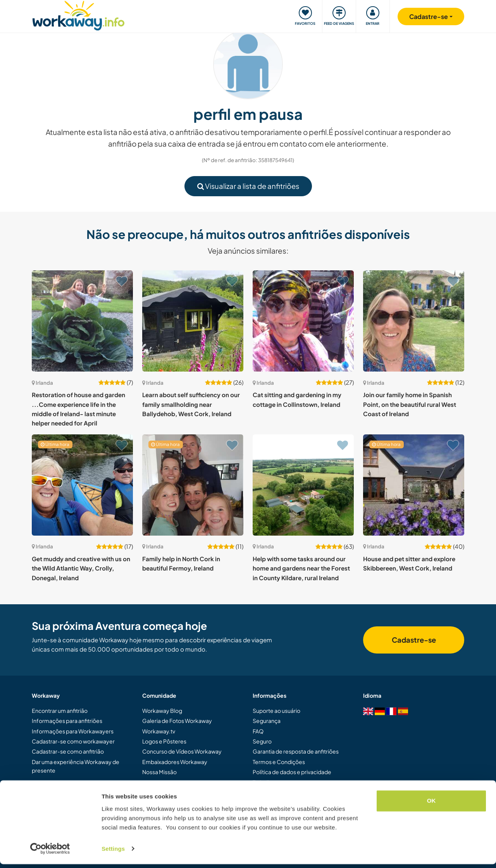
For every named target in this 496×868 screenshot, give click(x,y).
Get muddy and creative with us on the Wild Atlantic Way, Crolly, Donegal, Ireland (81, 568)
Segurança (267, 721)
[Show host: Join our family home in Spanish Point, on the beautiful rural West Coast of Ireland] (414, 321)
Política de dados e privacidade (292, 772)
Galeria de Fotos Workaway (177, 721)
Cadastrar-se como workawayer (73, 741)
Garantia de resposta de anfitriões (296, 751)
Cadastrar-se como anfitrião (68, 751)
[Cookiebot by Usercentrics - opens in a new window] (50, 853)
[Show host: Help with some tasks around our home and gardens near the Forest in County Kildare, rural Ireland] (303, 485)
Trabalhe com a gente (280, 782)
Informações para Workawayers (73, 731)
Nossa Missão (159, 772)
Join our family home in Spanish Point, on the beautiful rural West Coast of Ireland (410, 404)
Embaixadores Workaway (175, 762)
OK (431, 805)
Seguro (262, 741)
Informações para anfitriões (67, 721)
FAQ (258, 731)
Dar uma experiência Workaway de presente (76, 766)
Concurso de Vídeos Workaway (182, 751)
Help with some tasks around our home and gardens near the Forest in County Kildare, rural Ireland (301, 568)
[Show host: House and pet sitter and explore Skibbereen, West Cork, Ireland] (414, 485)
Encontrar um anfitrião (60, 711)
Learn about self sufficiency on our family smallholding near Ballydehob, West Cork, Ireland (191, 404)
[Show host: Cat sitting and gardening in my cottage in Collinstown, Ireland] (303, 321)
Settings (113, 853)
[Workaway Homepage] (78, 15)
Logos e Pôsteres (164, 741)
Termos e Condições (279, 762)
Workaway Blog (162, 711)
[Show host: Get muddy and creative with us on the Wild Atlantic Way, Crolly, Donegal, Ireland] (82, 485)
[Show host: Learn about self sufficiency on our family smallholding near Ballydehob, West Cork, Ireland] (193, 321)
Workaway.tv (159, 731)
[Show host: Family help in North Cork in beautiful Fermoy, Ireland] (193, 485)
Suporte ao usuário (276, 711)
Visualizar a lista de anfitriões (248, 186)
